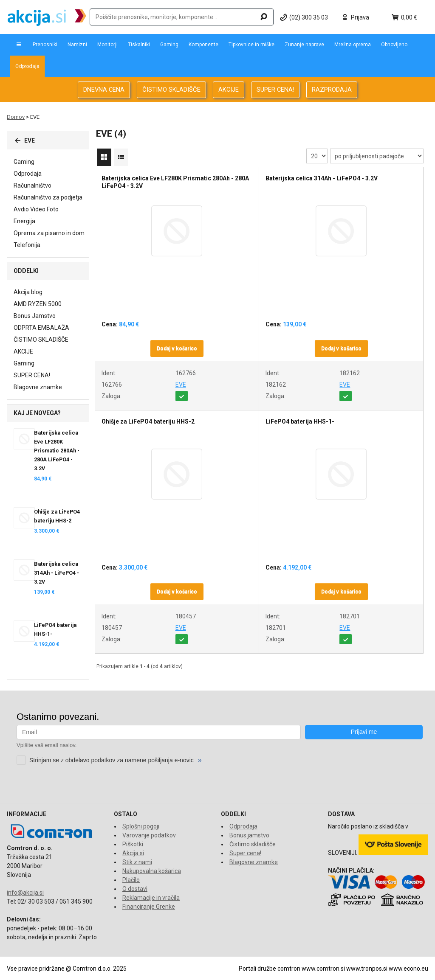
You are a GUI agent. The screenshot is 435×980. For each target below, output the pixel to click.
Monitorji (107, 45)
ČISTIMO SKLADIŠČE (171, 90)
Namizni (77, 45)
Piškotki (133, 844)
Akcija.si (133, 853)
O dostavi (135, 889)
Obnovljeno (394, 45)
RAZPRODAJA (332, 90)
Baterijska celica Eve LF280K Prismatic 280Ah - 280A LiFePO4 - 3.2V (57, 451)
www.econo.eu (408, 969)
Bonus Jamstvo (35, 316)
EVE (181, 385)
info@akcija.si (25, 893)
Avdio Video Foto (36, 209)
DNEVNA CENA (104, 90)
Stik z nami (137, 862)
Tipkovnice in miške (251, 45)
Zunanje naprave (304, 45)
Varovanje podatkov (149, 835)
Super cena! (245, 853)
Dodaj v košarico (177, 348)
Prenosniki (45, 45)
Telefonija (27, 245)
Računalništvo (32, 185)
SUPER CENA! (275, 90)
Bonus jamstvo (249, 835)
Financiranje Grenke (149, 907)
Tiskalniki (139, 45)
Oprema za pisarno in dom (49, 233)
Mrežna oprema (353, 45)
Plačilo (131, 880)
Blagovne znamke (38, 387)
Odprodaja (27, 66)
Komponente (203, 45)
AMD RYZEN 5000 (38, 304)
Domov (16, 117)
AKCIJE (229, 90)
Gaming (169, 45)
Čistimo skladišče (253, 844)
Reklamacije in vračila (151, 898)
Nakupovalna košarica (152, 871)
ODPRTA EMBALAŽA (41, 328)
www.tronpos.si (367, 969)
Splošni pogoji (141, 826)
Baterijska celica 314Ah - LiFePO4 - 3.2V (56, 573)
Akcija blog (28, 292)
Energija (24, 221)
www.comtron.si (323, 969)
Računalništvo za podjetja (48, 197)
